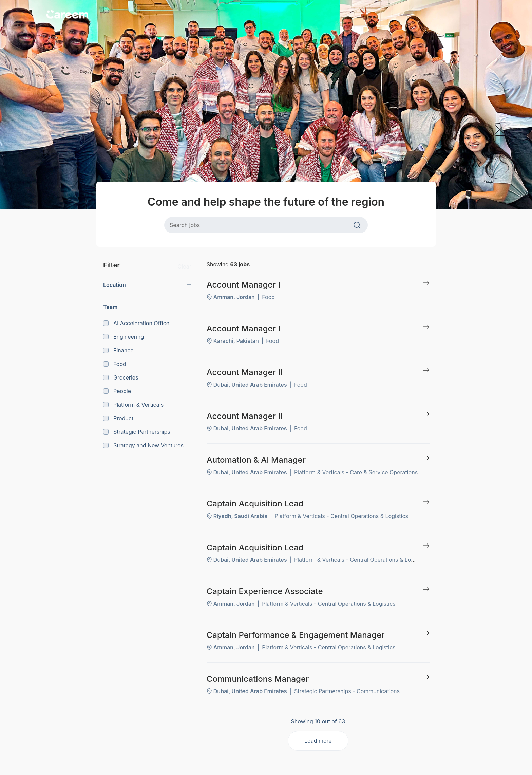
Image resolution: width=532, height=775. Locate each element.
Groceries (121, 377)
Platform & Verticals (133, 405)
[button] (147, 285)
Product (118, 418)
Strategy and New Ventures (143, 445)
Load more (318, 741)
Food (115, 364)
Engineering (123, 337)
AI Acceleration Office (136, 323)
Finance (118, 350)
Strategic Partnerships (137, 432)
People (117, 391)
